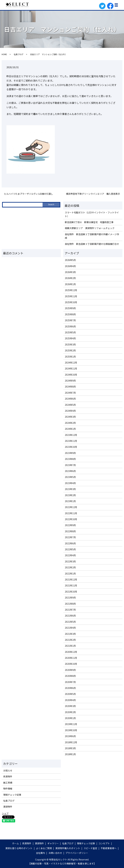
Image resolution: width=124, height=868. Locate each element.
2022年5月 (70, 549)
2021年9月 (70, 598)
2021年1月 (70, 646)
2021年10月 (71, 592)
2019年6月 (70, 736)
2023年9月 (70, 453)
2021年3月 (70, 634)
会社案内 (40, 853)
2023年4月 (70, 483)
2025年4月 (70, 338)
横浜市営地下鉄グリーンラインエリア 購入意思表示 (93, 194)
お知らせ (8, 770)
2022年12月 (71, 507)
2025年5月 (70, 332)
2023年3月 (70, 489)
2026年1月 (70, 284)
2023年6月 (70, 471)
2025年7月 (70, 320)
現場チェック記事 (12, 795)
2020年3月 (70, 706)
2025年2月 (70, 350)
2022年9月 (70, 525)
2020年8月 (70, 676)
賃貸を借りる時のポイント (19, 848)
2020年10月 (71, 664)
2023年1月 (70, 501)
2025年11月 (71, 296)
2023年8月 (70, 459)
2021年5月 (70, 622)
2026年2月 (70, 278)
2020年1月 (70, 718)
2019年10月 (71, 730)
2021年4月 (70, 628)
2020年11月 (71, 658)
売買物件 (8, 776)
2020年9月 (70, 670)
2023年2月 (70, 495)
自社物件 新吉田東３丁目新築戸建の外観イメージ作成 (92, 236)
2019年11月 (71, 724)
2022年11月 (71, 513)
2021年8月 (70, 604)
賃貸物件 (8, 807)
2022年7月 (70, 537)
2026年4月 (70, 266)
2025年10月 (71, 302)
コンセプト (104, 843)
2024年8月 (70, 387)
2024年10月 (71, 375)
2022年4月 (70, 555)
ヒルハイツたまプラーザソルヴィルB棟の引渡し (29, 194)
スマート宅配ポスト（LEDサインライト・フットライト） (92, 214)
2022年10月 (71, 519)
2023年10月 (71, 447)
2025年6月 (70, 326)
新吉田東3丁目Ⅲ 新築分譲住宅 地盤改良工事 (89, 222)
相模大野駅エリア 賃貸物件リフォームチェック (90, 228)
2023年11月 (71, 441)
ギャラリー (53, 843)
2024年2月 (70, 423)
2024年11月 (71, 368)
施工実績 (8, 783)
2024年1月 (70, 429)
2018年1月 (70, 754)
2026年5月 (70, 260)
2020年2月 (70, 712)
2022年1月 (70, 574)
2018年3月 (70, 748)
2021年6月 (70, 616)
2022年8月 (70, 531)
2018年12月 (71, 742)
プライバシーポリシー (77, 853)
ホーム (15, 843)
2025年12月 (71, 290)
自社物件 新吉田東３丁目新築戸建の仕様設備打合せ (92, 244)
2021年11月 (71, 585)
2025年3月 (70, 344)
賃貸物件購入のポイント (68, 848)
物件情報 (8, 789)
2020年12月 (71, 652)
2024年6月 (70, 399)
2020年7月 (70, 682)
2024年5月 (70, 405)
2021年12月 (71, 579)
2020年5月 (70, 694)
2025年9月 (70, 308)
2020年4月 (70, 700)
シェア (5, 813)
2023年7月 (70, 465)
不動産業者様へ (109, 848)
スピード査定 (90, 848)
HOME (4, 54)
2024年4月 (70, 411)
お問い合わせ (55, 853)
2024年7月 (70, 393)
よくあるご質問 (44, 848)
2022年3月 (70, 561)
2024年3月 (70, 417)
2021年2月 (70, 640)
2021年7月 (70, 610)
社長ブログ (19, 54)
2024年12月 (71, 363)
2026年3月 (70, 272)
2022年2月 (70, 567)
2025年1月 (70, 357)
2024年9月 (70, 381)
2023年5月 (70, 477)
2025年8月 (70, 314)
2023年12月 (71, 435)
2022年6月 (70, 543)
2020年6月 (70, 688)
